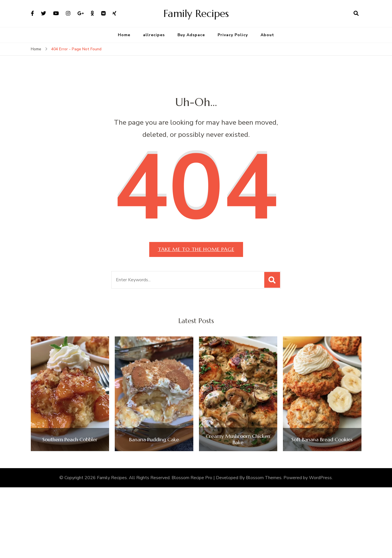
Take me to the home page (196, 249)
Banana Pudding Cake (154, 440)
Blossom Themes (264, 478)
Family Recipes (196, 13)
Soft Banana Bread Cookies (322, 440)
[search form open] (356, 14)
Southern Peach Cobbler (70, 440)
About (267, 35)
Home (124, 35)
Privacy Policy (233, 35)
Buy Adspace (191, 35)
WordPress (320, 478)
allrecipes (154, 35)
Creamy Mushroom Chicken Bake (238, 439)
